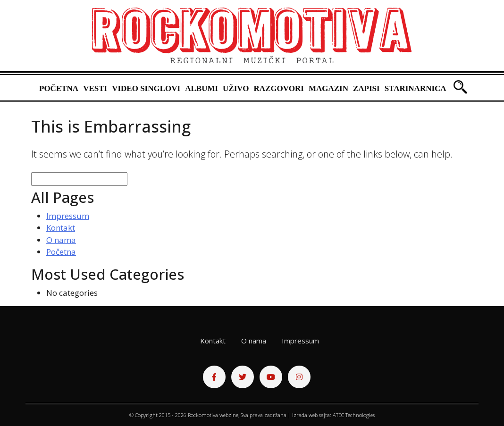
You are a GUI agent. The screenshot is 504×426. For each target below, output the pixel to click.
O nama (61, 240)
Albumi (202, 88)
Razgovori (278, 88)
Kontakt (61, 228)
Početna (59, 88)
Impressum (68, 216)
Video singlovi (146, 88)
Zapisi (366, 88)
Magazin (328, 88)
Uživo (236, 88)
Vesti (95, 88)
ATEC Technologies (354, 415)
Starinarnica (416, 88)
